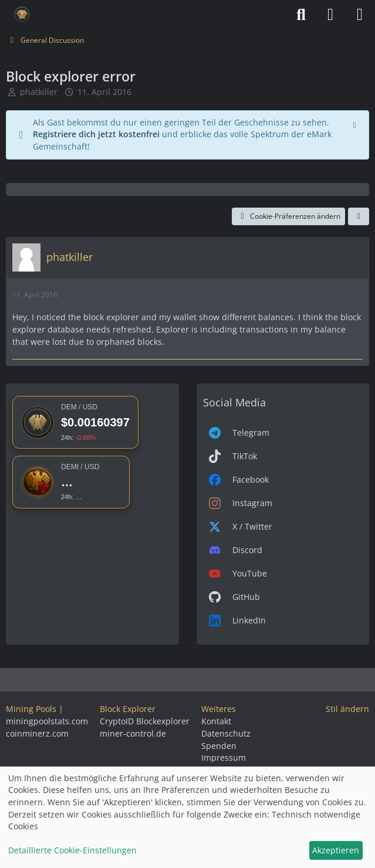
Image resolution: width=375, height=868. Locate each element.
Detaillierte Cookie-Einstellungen (72, 850)
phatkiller (39, 92)
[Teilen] (359, 216)
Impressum (224, 757)
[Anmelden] (330, 15)
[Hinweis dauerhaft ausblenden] (356, 124)
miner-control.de (133, 733)
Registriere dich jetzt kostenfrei (96, 134)
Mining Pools (31, 709)
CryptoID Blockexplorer (145, 721)
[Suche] (301, 15)
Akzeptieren (336, 850)
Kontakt (216, 721)
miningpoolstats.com (47, 721)
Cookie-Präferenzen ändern (288, 216)
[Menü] (360, 15)
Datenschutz (226, 733)
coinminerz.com (37, 733)
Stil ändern (347, 709)
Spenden (219, 746)
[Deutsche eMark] (22, 15)
